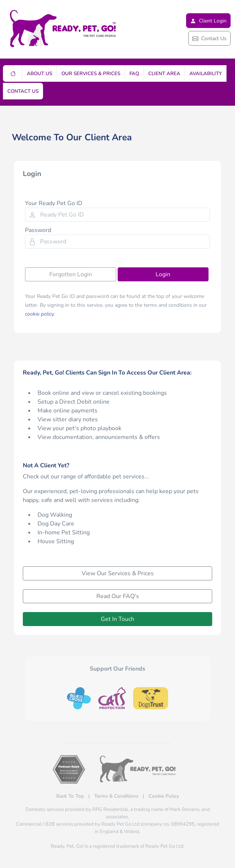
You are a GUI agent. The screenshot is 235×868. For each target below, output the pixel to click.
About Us (40, 74)
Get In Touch (117, 619)
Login (163, 274)
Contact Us (209, 38)
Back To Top (70, 796)
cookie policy (39, 314)
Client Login (208, 21)
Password (38, 230)
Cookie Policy (164, 796)
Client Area (164, 74)
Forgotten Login (71, 274)
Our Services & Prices (91, 74)
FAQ (134, 74)
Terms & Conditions (116, 796)
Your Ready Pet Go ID (54, 203)
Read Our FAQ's (118, 596)
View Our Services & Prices (118, 573)
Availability (206, 74)
